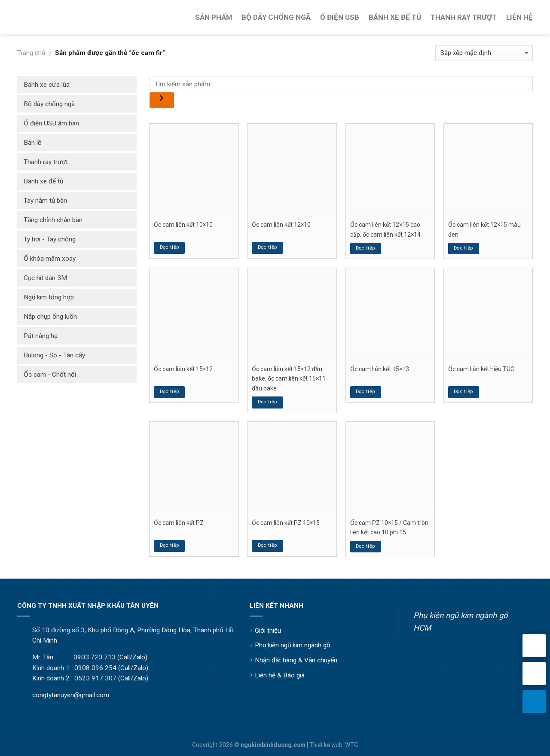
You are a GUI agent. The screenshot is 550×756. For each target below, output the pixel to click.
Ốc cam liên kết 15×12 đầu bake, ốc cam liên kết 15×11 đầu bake (289, 379)
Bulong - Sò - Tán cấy (54, 355)
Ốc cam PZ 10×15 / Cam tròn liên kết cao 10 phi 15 (389, 527)
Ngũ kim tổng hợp (49, 297)
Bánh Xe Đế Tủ (395, 17)
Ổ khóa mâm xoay (50, 259)
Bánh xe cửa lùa (47, 85)
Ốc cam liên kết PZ (179, 523)
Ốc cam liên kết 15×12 (183, 369)
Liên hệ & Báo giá (280, 675)
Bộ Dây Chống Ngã (276, 17)
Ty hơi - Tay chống (50, 239)
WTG (351, 745)
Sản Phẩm (214, 17)
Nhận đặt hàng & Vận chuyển (296, 660)
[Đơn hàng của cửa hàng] (484, 53)
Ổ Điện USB (340, 17)
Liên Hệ (519, 17)
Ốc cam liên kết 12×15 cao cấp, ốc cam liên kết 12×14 (385, 229)
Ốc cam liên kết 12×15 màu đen (484, 229)
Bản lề (32, 143)
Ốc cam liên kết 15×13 (380, 369)
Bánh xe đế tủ (43, 181)
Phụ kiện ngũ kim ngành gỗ (293, 645)
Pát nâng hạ (41, 336)
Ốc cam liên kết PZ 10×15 (286, 523)
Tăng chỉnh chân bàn (53, 220)
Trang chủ (31, 53)
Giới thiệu (268, 631)
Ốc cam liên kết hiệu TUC (481, 369)
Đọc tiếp (170, 247)
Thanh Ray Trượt (464, 17)
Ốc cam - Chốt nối (50, 375)
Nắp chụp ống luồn (50, 317)
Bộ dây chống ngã (49, 104)
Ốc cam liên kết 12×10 (281, 225)
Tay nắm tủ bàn (45, 201)
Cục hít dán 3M (45, 278)
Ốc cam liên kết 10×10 (183, 225)
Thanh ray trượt (46, 162)
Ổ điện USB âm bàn (51, 123)
